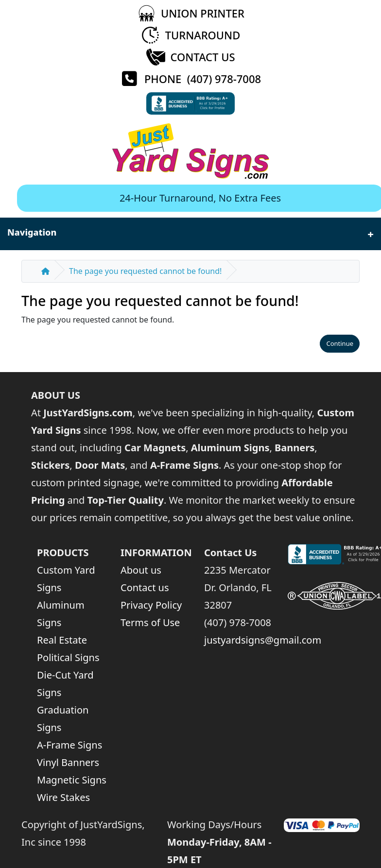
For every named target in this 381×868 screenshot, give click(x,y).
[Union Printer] (190, 13)
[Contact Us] (190, 57)
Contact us (145, 587)
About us (141, 570)
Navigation (190, 234)
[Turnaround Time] (191, 35)
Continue (340, 343)
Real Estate (62, 640)
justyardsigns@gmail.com (263, 640)
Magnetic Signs (72, 780)
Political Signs (68, 657)
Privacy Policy (151, 605)
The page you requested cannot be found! (145, 271)
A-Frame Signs (69, 745)
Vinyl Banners (68, 762)
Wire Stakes (63, 797)
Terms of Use (150, 622)
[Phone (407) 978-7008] (190, 79)
